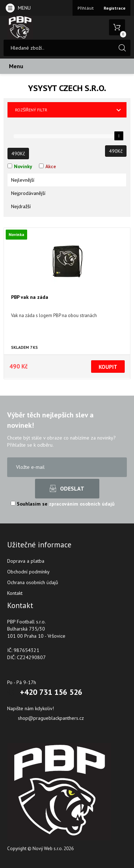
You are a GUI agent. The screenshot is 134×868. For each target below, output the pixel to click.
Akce (51, 166)
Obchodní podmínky (28, 572)
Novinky (23, 166)
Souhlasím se (63, 504)
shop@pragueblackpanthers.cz (51, 718)
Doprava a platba (26, 561)
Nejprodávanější (28, 193)
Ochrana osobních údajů (33, 582)
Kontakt (15, 593)
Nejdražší (21, 206)
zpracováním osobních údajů (82, 504)
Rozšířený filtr (31, 110)
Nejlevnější (23, 180)
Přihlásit (86, 8)
